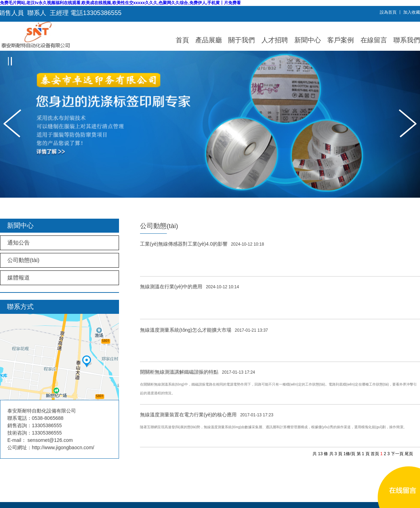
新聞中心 (308, 40)
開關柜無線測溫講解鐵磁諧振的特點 (198, 372)
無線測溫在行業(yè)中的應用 (190, 287)
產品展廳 (209, 40)
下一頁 (397, 454)
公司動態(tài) (23, 260)
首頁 (182, 40)
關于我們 (241, 40)
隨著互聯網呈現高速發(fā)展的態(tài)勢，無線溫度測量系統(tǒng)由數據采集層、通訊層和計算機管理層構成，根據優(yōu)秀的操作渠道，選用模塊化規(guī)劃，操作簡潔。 (273, 427)
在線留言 (374, 40)
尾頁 (409, 454)
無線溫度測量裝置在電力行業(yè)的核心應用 (207, 415)
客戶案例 (341, 40)
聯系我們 (407, 40)
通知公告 (19, 243)
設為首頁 (388, 12)
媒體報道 (19, 278)
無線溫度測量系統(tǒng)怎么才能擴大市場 (204, 330)
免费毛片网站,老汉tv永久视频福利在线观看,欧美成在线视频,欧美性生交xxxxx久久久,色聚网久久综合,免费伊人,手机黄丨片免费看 (120, 3)
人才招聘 (275, 40)
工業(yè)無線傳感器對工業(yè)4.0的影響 (202, 244)
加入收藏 (412, 12)
